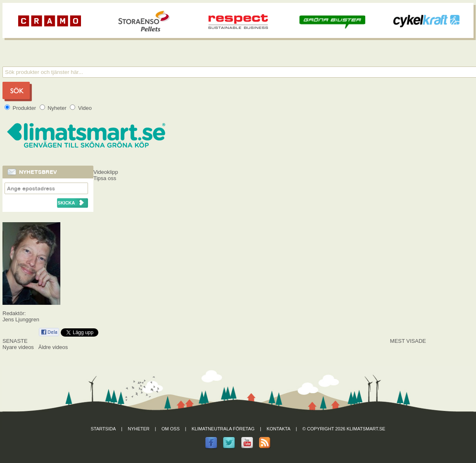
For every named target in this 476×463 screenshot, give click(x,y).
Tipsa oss (105, 178)
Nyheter (54, 108)
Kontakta (278, 429)
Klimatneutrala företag (223, 429)
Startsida (104, 429)
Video (81, 108)
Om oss (171, 429)
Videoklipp (106, 172)
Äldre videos (53, 347)
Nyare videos (18, 347)
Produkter (21, 108)
